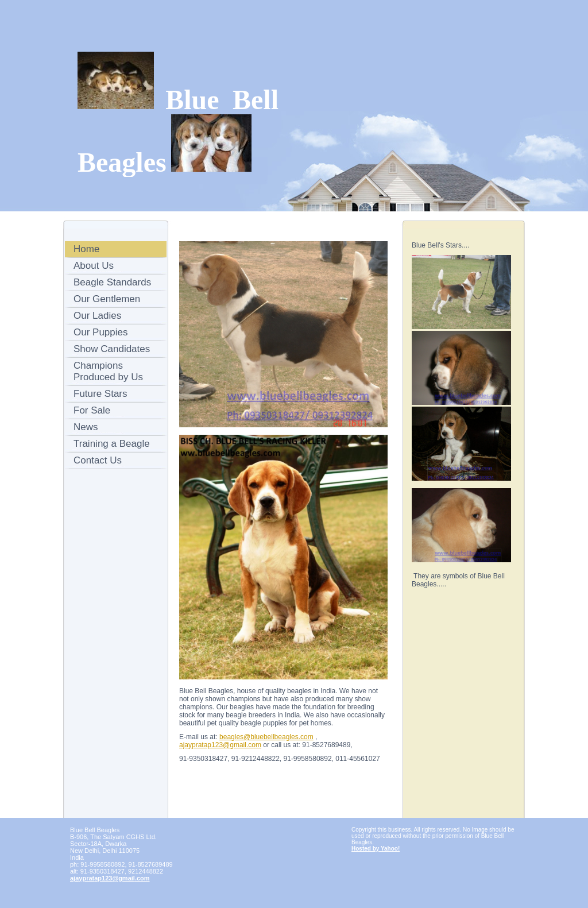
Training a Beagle (112, 444)
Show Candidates (112, 349)
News (86, 427)
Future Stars (100, 394)
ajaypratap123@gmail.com (220, 745)
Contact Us (98, 460)
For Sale (92, 410)
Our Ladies (97, 316)
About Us (94, 266)
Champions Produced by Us (108, 371)
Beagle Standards (112, 282)
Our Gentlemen (107, 299)
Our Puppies (101, 332)
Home (86, 249)
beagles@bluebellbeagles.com (266, 737)
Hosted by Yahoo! (376, 849)
